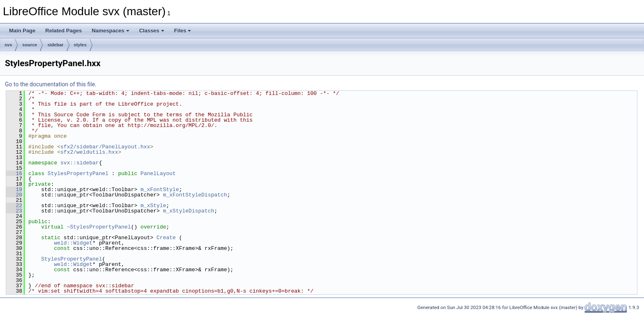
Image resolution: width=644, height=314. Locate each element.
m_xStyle (153, 205)
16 (14, 173)
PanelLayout (158, 173)
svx (8, 45)
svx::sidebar (80, 163)
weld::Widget (73, 243)
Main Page (22, 31)
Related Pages (63, 31)
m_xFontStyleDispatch (195, 195)
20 (14, 195)
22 (14, 205)
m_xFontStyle (160, 189)
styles (80, 45)
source (30, 45)
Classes (152, 31)
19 (14, 189)
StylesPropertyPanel (78, 173)
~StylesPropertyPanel (99, 227)
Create (166, 238)
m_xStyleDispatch (189, 211)
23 (14, 211)
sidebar (55, 45)
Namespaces (110, 31)
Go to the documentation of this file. (51, 84)
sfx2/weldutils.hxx (89, 152)
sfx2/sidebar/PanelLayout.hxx (105, 147)
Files (183, 31)
